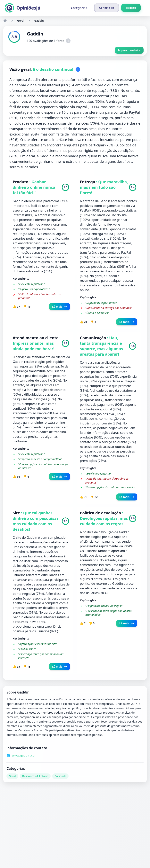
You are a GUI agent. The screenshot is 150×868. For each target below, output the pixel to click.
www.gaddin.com (25, 755)
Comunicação (93, 338)
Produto (21, 182)
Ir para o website (129, 50)
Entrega (88, 182)
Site (17, 513)
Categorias (79, 8)
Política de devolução (101, 513)
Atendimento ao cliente (36, 338)
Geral (21, 21)
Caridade (60, 776)
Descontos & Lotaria (35, 776)
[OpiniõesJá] (22, 8)
